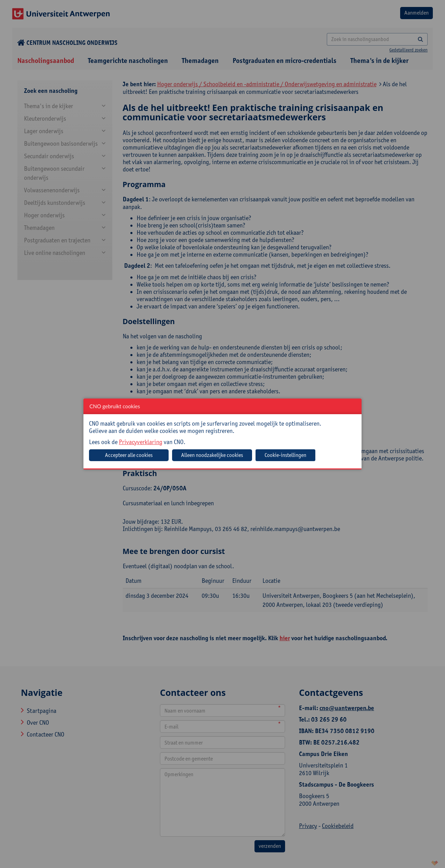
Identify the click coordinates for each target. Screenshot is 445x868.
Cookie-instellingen (285, 455)
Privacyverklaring (141, 442)
